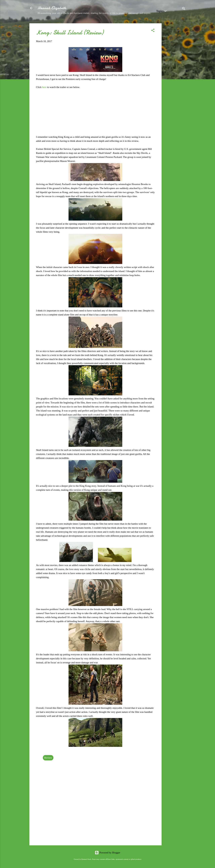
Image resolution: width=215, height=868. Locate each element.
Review (48, 758)
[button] (153, 31)
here (45, 87)
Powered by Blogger (107, 853)
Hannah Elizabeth (52, 8)
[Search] (184, 9)
